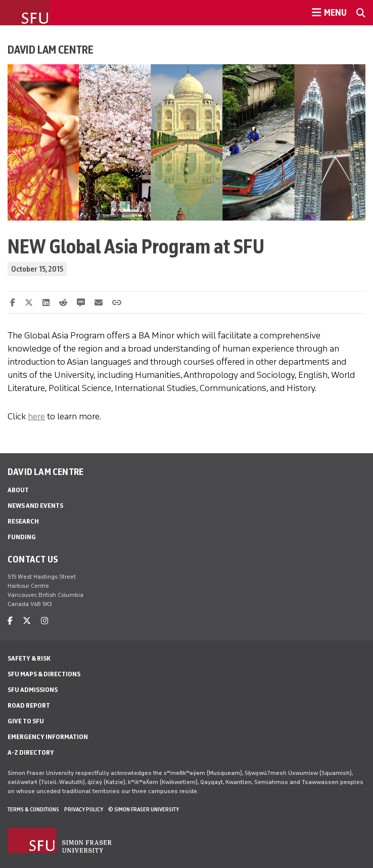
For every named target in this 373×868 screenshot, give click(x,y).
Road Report (29, 705)
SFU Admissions (33, 690)
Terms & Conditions (33, 809)
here (36, 416)
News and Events (35, 506)
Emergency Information (48, 737)
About (18, 490)
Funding (22, 537)
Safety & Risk (29, 658)
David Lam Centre (51, 50)
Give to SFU (26, 721)
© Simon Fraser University (144, 809)
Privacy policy (84, 809)
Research (23, 521)
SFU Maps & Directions (44, 674)
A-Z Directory (31, 752)
